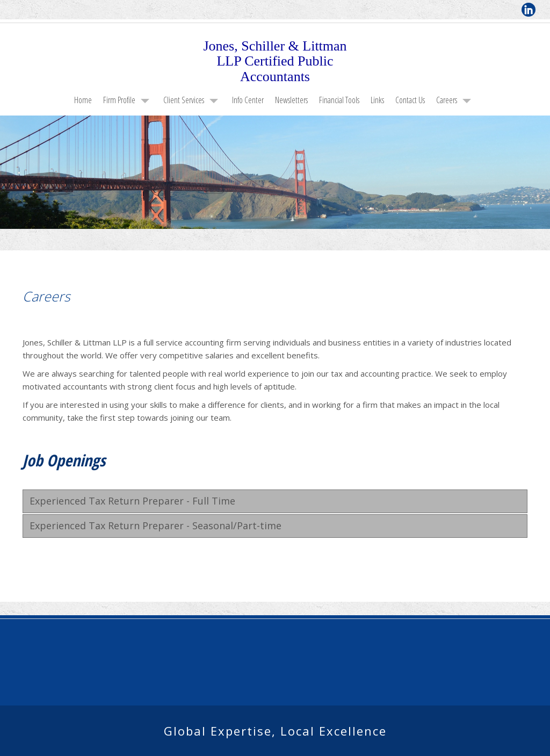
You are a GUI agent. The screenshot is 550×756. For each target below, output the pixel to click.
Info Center (248, 100)
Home (83, 100)
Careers (447, 100)
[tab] (275, 501)
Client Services (184, 100)
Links (377, 100)
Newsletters (291, 100)
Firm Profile (119, 100)
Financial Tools (339, 100)
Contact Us (410, 100)
